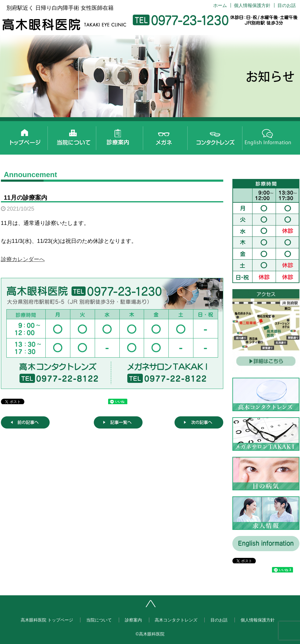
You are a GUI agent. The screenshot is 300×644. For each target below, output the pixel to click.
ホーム (220, 5)
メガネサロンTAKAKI (171, 136)
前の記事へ (25, 422)
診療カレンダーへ (23, 259)
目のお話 (287, 5)
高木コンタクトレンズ (219, 136)
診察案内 (122, 136)
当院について (73, 136)
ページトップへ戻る (170, 606)
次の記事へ (199, 422)
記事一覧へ (118, 422)
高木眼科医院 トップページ (24, 136)
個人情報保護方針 (252, 5)
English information (268, 136)
